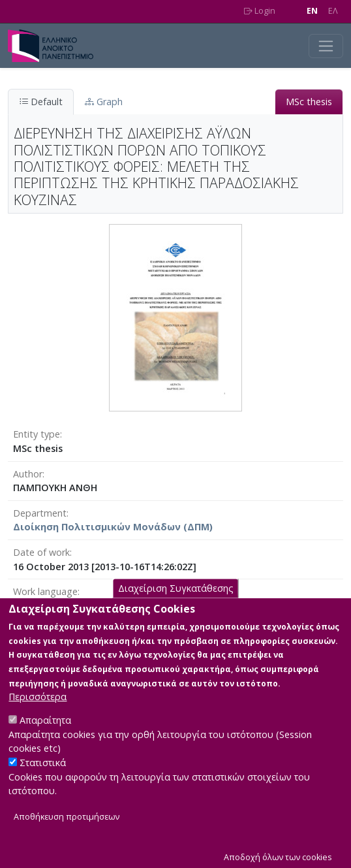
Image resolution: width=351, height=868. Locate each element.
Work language (45, 591)
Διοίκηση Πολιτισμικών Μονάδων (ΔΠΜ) (113, 527)
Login (260, 11)
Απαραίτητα (45, 735)
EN (312, 11)
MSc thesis (309, 102)
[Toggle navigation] (326, 46)
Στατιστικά (43, 778)
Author (28, 474)
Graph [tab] (104, 102)
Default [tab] (41, 102)
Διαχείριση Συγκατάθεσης (176, 603)
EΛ (333, 11)
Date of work (41, 552)
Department (40, 513)
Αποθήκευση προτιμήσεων (67, 832)
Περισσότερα (38, 712)
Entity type (37, 434)
